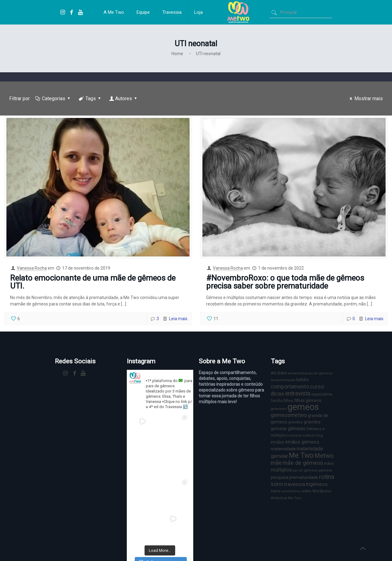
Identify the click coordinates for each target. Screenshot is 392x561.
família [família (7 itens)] (277, 401)
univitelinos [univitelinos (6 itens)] (291, 491)
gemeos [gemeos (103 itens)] (303, 407)
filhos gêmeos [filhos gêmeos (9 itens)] (308, 400)
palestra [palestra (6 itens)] (325, 470)
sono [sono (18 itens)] (277, 484)
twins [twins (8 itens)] (276, 491)
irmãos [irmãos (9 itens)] (277, 442)
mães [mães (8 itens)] (329, 463)
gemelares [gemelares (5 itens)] (279, 409)
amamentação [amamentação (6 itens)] (283, 380)
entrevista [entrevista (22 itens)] (298, 394)
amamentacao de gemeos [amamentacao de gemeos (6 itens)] (310, 373)
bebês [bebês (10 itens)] (303, 380)
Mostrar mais (365, 99)
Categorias (53, 99)
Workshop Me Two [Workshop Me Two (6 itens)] (286, 498)
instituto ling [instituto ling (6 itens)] (312, 435)
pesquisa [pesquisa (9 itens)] (279, 477)
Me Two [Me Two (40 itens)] (301, 455)
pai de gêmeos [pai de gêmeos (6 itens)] (305, 470)
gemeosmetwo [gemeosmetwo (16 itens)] (289, 415)
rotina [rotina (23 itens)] (327, 477)
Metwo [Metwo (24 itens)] (324, 456)
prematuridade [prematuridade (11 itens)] (304, 477)
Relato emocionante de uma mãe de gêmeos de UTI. (93, 282)
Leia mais (178, 319)
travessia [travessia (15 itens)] (294, 484)
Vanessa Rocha (32, 268)
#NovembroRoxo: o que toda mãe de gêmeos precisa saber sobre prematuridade (285, 282)
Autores (124, 99)
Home (177, 54)
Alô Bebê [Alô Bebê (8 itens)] (279, 373)
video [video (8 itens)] (307, 491)
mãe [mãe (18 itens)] (276, 463)
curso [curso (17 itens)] (317, 387)
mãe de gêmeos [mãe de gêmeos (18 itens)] (303, 463)
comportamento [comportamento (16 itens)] (290, 387)
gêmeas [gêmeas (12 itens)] (297, 428)
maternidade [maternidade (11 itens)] (283, 449)
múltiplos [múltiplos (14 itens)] (281, 470)
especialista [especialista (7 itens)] (322, 394)
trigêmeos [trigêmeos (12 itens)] (317, 484)
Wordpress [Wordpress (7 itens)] (322, 491)
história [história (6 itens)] (295, 435)
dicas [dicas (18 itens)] (277, 394)
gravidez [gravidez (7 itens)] (296, 422)
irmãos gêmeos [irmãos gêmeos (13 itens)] (302, 442)
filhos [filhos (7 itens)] (288, 401)
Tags (90, 99)
